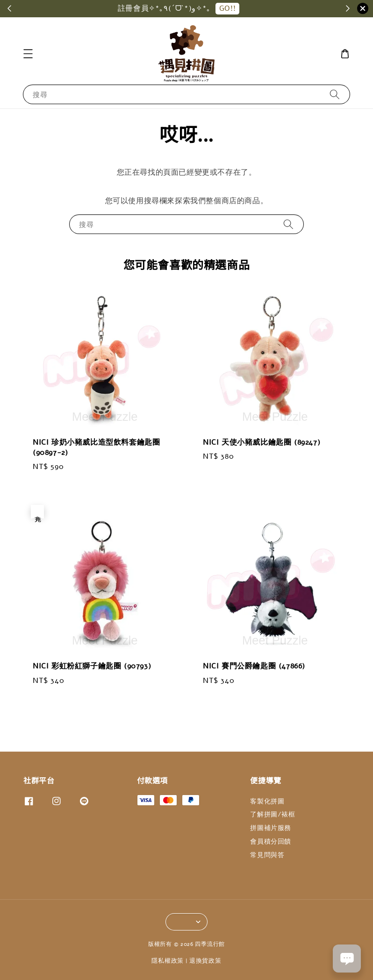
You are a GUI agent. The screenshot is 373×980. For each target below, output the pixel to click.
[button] (28, 54)
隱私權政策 (168, 961)
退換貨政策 (205, 961)
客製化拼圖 (267, 802)
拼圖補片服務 (271, 828)
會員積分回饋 (271, 842)
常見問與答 (267, 855)
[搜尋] (335, 94)
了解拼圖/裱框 (273, 814)
